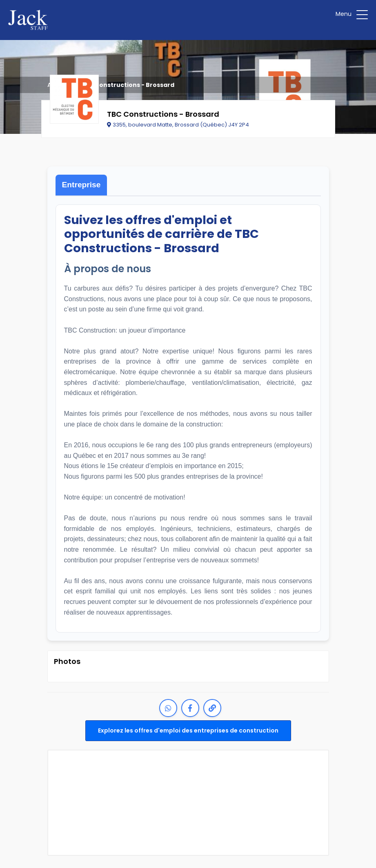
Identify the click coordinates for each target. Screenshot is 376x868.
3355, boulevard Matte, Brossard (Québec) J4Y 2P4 (178, 125)
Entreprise (81, 185)
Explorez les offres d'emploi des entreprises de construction (188, 730)
